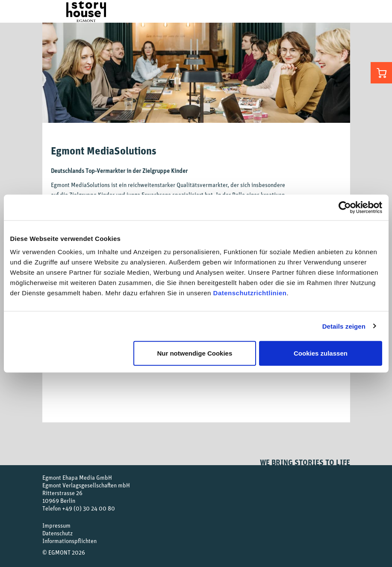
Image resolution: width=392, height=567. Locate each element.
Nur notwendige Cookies (195, 353)
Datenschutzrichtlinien (250, 293)
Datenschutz (57, 533)
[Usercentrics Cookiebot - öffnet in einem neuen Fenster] (345, 207)
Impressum (56, 525)
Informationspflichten (69, 541)
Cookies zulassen (321, 353)
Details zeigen (344, 326)
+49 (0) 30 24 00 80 (88, 508)
